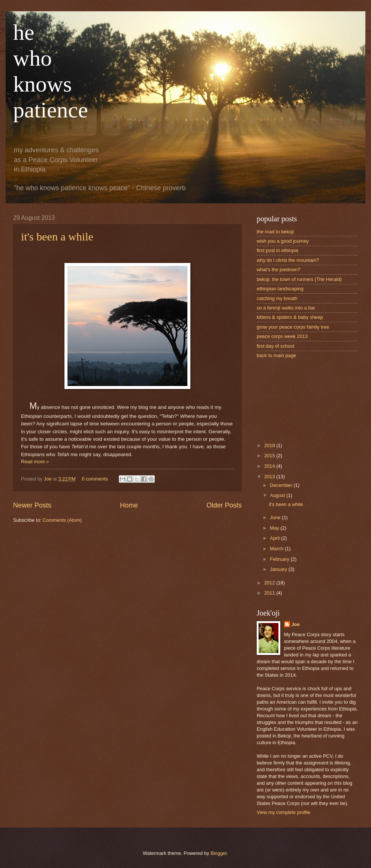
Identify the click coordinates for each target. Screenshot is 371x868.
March (277, 549)
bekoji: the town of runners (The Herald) (299, 279)
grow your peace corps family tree (293, 327)
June (276, 517)
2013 (270, 477)
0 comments (95, 479)
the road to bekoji (275, 232)
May (275, 528)
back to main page (276, 355)
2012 (270, 583)
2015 (270, 456)
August (278, 495)
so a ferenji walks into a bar (286, 308)
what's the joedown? (278, 270)
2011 (270, 593)
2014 (270, 466)
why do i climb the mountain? (288, 260)
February (280, 559)
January (279, 569)
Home (129, 505)
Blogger (219, 853)
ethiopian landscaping (280, 289)
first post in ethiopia (278, 250)
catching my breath (277, 298)
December (282, 485)
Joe (48, 479)
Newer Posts (32, 505)
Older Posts (224, 505)
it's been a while (57, 237)
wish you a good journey (283, 241)
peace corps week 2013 (282, 336)
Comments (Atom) (62, 520)
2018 (270, 445)
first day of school (275, 346)
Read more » (35, 462)
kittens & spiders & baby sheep (290, 317)
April (275, 538)
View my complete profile (283, 812)
